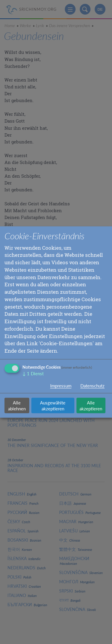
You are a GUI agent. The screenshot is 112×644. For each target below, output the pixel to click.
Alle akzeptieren (91, 405)
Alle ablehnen (17, 405)
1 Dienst (33, 373)
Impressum (61, 385)
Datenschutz (92, 385)
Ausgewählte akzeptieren (53, 405)
